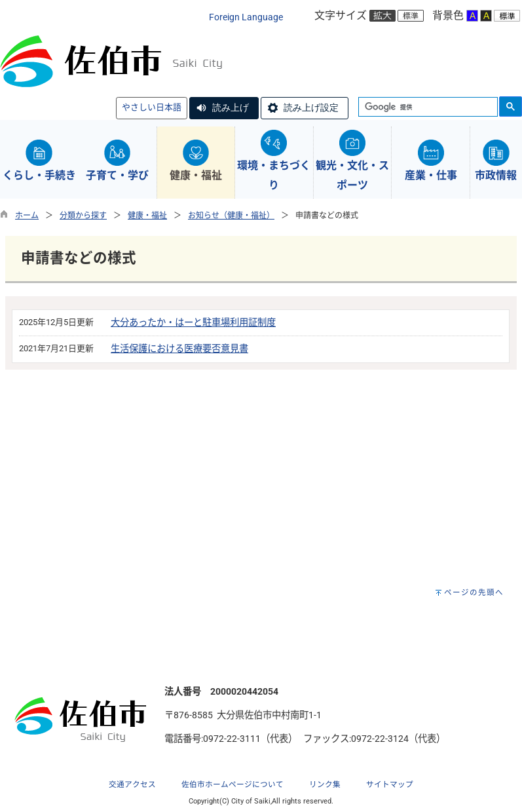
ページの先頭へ (474, 592)
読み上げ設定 (311, 107)
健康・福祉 (147, 216)
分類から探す (83, 216)
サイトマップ (390, 784)
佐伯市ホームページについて (233, 784)
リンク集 (325, 784)
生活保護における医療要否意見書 (179, 349)
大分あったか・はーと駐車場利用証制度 (193, 323)
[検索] (427, 107)
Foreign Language (246, 17)
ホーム (27, 216)
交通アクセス (132, 784)
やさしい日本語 (152, 107)
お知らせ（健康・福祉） (231, 216)
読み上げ (231, 107)
